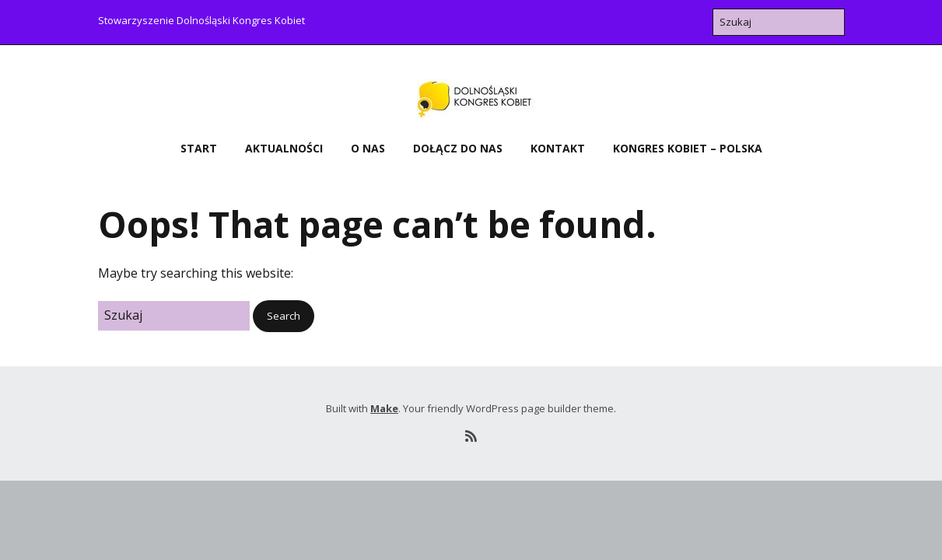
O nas (368, 148)
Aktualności (284, 148)
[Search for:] (779, 22)
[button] (284, 316)
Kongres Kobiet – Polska (688, 148)
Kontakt (558, 148)
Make (384, 408)
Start (199, 148)
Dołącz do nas (458, 148)
